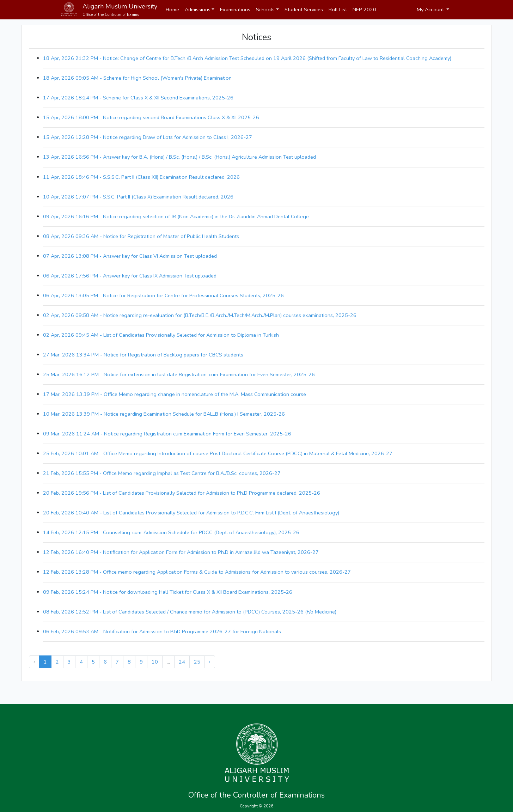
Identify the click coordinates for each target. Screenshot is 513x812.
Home (172, 10)
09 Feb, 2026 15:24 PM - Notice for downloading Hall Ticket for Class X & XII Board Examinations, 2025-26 (168, 592)
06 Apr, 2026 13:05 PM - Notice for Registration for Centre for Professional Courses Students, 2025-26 (163, 295)
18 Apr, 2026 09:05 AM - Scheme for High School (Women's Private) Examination (137, 78)
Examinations (235, 10)
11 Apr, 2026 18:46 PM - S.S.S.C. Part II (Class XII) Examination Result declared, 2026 (141, 177)
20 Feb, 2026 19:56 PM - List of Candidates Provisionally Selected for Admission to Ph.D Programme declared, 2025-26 (182, 493)
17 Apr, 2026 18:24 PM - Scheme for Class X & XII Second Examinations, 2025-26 (138, 98)
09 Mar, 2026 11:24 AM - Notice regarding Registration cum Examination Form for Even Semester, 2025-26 (167, 434)
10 (155, 662)
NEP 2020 (364, 10)
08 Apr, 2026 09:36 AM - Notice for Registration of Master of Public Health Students (141, 236)
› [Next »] (210, 662)
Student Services (304, 10)
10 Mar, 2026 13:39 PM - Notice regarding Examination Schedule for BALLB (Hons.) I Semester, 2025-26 (164, 414)
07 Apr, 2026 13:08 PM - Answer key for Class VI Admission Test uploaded (130, 256)
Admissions (198, 10)
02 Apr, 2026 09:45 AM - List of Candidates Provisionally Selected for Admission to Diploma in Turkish (161, 335)
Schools (265, 10)
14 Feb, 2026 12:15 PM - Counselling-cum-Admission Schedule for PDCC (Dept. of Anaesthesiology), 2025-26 (171, 532)
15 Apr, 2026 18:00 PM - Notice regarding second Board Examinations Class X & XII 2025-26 (151, 117)
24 (182, 662)
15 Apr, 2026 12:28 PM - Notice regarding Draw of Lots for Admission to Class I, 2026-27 (148, 137)
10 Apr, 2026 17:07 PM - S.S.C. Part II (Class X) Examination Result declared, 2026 (138, 197)
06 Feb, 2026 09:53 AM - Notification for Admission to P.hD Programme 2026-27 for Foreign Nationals (162, 631)
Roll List (338, 10)
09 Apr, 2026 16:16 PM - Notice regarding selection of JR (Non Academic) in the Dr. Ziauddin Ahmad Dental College (176, 216)
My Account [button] (431, 10)
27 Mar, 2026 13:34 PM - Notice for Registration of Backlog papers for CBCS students (143, 355)
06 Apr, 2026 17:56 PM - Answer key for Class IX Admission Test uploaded (130, 276)
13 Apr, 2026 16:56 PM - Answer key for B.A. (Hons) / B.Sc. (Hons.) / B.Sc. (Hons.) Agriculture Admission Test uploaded (179, 157)
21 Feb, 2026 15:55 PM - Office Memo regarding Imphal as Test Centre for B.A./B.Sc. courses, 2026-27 (162, 473)
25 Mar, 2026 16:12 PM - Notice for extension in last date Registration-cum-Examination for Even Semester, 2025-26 (179, 374)
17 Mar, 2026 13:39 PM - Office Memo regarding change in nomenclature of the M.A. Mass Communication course (175, 394)
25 (197, 662)
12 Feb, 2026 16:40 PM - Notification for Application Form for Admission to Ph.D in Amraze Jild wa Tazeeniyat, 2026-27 (181, 552)
